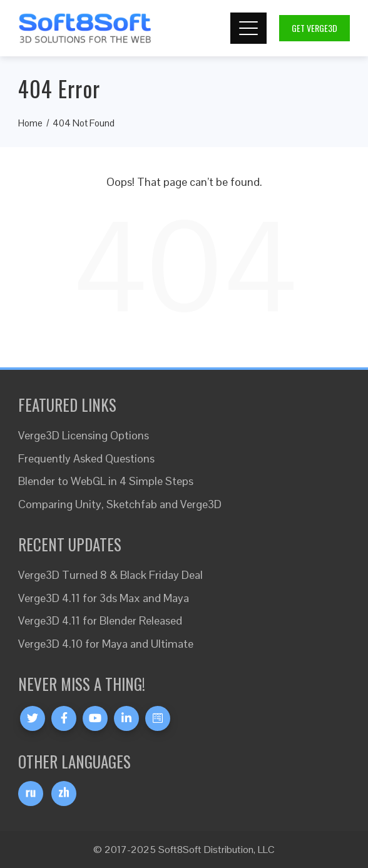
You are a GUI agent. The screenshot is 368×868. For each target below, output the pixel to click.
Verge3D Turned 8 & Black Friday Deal (110, 575)
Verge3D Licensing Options (84, 435)
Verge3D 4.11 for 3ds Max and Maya (104, 598)
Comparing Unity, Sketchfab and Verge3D (120, 504)
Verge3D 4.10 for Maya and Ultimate (106, 644)
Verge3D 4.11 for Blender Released (100, 620)
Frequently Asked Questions (86, 458)
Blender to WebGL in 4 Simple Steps (106, 481)
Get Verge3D (314, 28)
